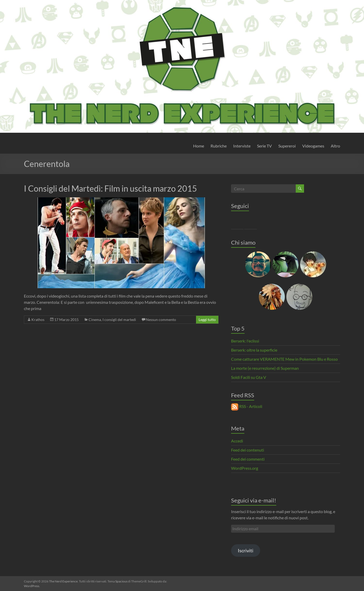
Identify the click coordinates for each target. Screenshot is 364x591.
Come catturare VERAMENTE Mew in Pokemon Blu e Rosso (284, 359)
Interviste (242, 146)
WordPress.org (245, 468)
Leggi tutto (207, 320)
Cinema (95, 320)
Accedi (237, 441)
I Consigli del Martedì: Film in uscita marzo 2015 (110, 188)
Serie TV (264, 146)
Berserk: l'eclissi (245, 341)
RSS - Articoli (247, 406)
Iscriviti (246, 550)
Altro (335, 146)
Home (199, 146)
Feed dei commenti (248, 459)
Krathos (38, 320)
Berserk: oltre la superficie (254, 350)
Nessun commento (161, 320)
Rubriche (219, 146)
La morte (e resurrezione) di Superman (265, 368)
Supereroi (287, 146)
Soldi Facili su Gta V (249, 377)
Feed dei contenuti (248, 450)
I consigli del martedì (119, 320)
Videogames (313, 146)
